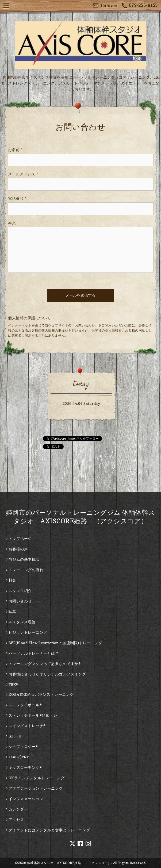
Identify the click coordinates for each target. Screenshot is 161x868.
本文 (12, 223)
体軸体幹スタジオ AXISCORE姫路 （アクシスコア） (69, 863)
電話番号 (17, 198)
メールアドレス (23, 174)
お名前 (15, 150)
